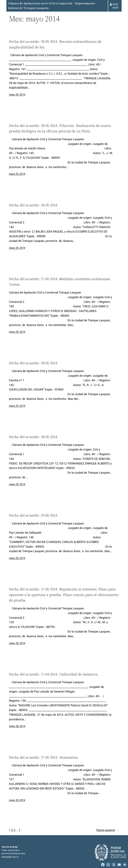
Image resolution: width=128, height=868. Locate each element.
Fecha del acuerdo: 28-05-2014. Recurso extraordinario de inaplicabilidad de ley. (55, 44)
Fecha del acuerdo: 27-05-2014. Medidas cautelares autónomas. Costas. (60, 282)
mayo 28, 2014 (17, 643)
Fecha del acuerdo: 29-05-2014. (34, 515)
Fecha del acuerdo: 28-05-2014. (34, 205)
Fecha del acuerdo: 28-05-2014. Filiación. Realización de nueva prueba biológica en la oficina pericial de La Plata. (60, 128)
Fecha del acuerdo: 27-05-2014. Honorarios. (44, 757)
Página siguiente (108, 830)
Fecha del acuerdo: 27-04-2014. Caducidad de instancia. (54, 674)
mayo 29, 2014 (17, 95)
